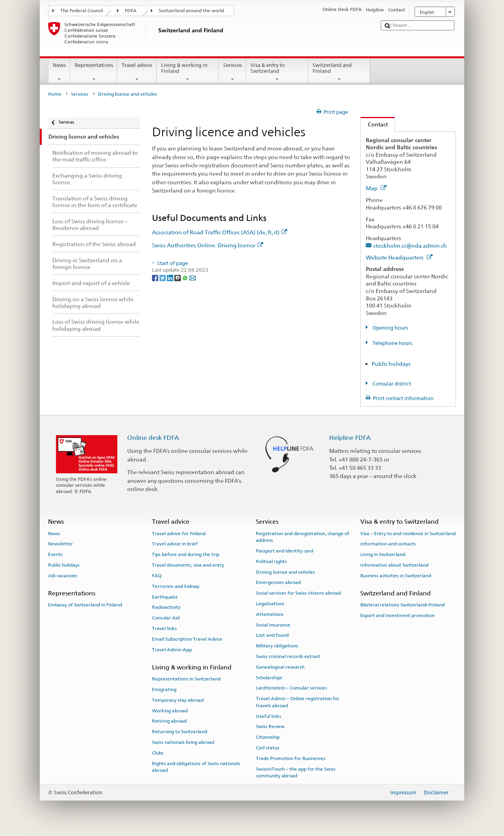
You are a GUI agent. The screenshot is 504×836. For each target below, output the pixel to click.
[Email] (193, 277)
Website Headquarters (399, 257)
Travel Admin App (172, 649)
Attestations (270, 614)
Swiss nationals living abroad (183, 742)
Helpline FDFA (350, 438)
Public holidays (391, 364)
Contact (374, 124)
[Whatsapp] (186, 277)
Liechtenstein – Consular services (291, 688)
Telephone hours (392, 343)
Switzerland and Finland (339, 72)
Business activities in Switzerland (396, 576)
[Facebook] (156, 277)
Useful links (269, 716)
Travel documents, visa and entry (188, 565)
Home (55, 94)
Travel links (164, 628)
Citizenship (268, 737)
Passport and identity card (284, 551)
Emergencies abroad (278, 582)
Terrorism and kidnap (176, 586)
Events (55, 554)
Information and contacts (388, 544)
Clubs (158, 753)
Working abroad (170, 710)
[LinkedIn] (171, 277)
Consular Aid (166, 618)
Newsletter (60, 544)
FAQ (157, 576)
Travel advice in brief (175, 544)
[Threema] (178, 277)
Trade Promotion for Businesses (291, 758)
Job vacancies (63, 576)
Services (232, 72)
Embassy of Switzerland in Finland (85, 605)
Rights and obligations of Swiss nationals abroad (196, 766)
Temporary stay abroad (178, 700)
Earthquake (165, 597)
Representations (94, 72)
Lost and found (272, 635)
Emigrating (164, 690)
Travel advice (137, 72)
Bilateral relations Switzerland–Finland (402, 605)
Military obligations (277, 646)
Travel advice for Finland (179, 533)
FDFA (131, 11)
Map (376, 188)
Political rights (271, 562)
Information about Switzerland (394, 565)
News (59, 72)
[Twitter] (163, 277)
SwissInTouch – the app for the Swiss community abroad (296, 772)
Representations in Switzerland (186, 679)
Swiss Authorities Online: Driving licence (208, 245)
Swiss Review (270, 727)
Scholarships (269, 678)
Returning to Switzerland (180, 732)
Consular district (391, 384)
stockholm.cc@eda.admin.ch (410, 246)
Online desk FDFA (153, 438)
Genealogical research (280, 667)
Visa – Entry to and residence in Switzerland (408, 533)
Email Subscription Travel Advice (187, 639)
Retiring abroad (169, 721)
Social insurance (273, 625)
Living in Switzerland (383, 554)
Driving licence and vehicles (285, 572)
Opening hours (390, 328)
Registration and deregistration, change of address (303, 537)
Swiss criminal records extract (288, 656)
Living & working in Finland (188, 72)
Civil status (268, 748)
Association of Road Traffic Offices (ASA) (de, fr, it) (220, 232)
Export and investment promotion (397, 615)
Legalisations (270, 604)
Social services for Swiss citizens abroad (298, 593)
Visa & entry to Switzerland (277, 72)
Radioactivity (166, 607)
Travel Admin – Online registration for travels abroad (298, 702)
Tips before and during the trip (186, 554)
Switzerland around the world (191, 11)
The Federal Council (82, 11)
